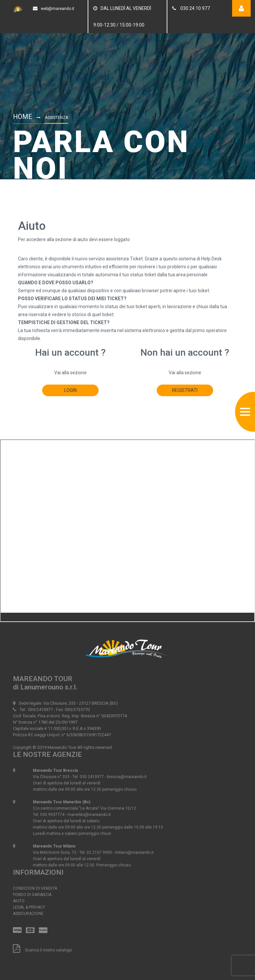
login (70, 390)
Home (23, 117)
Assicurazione (28, 914)
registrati (185, 390)
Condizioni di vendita (35, 888)
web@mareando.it (58, 9)
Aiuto (19, 901)
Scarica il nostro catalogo (42, 950)
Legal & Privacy (29, 907)
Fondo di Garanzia (32, 895)
